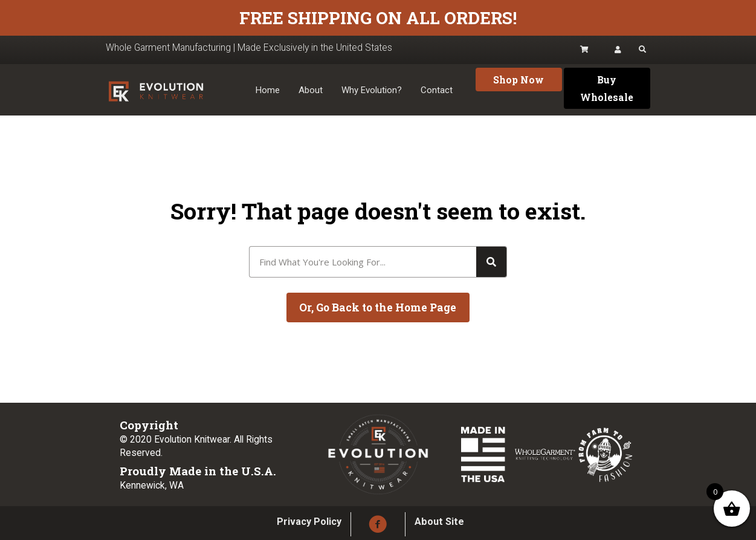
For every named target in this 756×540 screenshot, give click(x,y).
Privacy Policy (309, 522)
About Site (439, 522)
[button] (519, 80)
